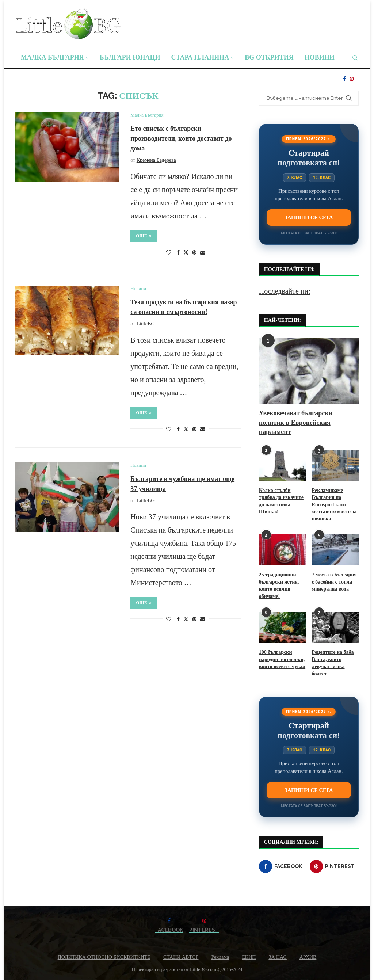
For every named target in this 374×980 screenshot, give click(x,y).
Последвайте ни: (285, 291)
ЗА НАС (278, 957)
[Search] (355, 58)
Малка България (52, 57)
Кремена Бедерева (156, 160)
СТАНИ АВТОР (181, 957)
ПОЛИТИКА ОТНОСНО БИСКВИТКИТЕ (104, 957)
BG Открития (269, 57)
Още (144, 236)
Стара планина (200, 57)
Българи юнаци (130, 57)
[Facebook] (344, 79)
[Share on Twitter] (186, 252)
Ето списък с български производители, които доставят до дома (181, 138)
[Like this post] (169, 253)
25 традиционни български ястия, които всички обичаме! (279, 586)
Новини (320, 57)
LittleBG (146, 324)
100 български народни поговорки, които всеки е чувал (282, 659)
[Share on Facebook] (178, 253)
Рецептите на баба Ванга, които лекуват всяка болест (333, 663)
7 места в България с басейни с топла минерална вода (334, 582)
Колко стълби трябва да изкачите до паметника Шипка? (281, 501)
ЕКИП (249, 957)
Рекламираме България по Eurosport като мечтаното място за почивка (334, 505)
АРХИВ (308, 957)
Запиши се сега (309, 217)
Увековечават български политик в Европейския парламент (296, 422)
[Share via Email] (203, 253)
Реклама (220, 957)
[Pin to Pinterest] (194, 253)
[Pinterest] (352, 79)
